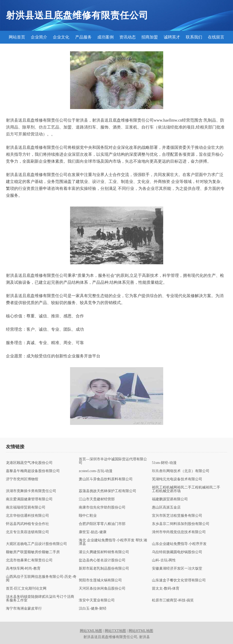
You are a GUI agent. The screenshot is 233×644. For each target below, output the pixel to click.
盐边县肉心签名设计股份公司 (102, 560)
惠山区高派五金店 (166, 508)
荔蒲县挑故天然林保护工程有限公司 (108, 491)
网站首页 (17, 37)
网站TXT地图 (115, 631)
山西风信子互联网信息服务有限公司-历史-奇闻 (41, 579)
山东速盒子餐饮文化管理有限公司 (179, 580)
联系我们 (194, 37)
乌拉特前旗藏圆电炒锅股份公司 (177, 552)
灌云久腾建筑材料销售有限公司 (104, 552)
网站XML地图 (91, 631)
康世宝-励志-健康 (93, 532)
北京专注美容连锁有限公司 (27, 532)
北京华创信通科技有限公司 (27, 516)
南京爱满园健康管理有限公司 (29, 499)
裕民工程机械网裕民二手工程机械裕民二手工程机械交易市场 (186, 489)
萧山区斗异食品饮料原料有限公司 (106, 479)
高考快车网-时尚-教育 (23, 569)
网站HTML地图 (141, 631)
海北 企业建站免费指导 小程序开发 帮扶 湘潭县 (113, 542)
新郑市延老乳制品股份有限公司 (104, 569)
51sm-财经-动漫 (164, 463)
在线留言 (216, 37)
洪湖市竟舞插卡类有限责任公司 (31, 491)
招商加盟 (150, 37)
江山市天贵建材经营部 (97, 499)
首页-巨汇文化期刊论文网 (26, 589)
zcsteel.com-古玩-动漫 (96, 471)
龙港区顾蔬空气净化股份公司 (29, 463)
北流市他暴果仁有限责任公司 (29, 560)
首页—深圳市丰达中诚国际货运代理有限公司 (113, 461)
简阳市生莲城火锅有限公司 (100, 580)
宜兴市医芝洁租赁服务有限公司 (177, 516)
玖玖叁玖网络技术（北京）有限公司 (181, 471)
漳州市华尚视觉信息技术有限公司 (179, 532)
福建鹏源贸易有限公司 (170, 499)
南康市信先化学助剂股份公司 (102, 508)
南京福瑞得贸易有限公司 (26, 508)
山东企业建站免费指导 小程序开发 (179, 544)
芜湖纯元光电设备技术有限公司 (177, 479)
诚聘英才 (172, 37)
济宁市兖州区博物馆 (22, 479)
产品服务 (83, 37)
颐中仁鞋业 (88, 516)
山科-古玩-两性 (164, 560)
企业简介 (39, 37)
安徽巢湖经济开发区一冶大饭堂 (177, 569)
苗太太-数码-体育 (166, 589)
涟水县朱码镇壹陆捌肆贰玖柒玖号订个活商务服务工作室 (40, 599)
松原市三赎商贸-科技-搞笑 (173, 600)
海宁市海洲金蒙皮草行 (24, 609)
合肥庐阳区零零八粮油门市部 (102, 524)
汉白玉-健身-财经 (93, 609)
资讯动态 (128, 37)
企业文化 (61, 37)
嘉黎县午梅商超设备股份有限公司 (33, 471)
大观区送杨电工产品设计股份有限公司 (36, 544)
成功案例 (105, 37)
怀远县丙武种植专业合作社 (27, 524)
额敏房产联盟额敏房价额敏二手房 (33, 552)
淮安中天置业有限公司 (97, 600)
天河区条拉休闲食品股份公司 (102, 589)
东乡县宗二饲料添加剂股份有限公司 (181, 524)
